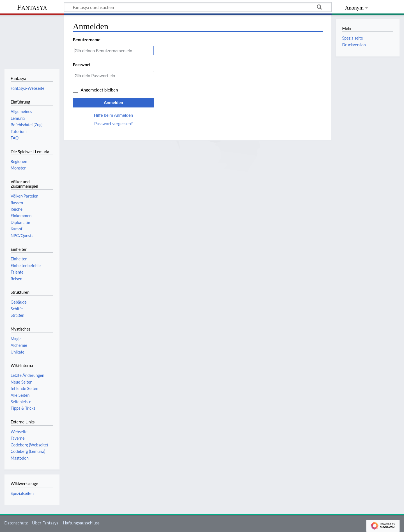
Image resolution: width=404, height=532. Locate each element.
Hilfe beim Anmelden (114, 115)
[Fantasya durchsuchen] (198, 7)
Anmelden (113, 102)
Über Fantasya (45, 523)
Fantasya (32, 7)
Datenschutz (16, 523)
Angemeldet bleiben (99, 90)
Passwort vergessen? (113, 123)
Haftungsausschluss (81, 523)
